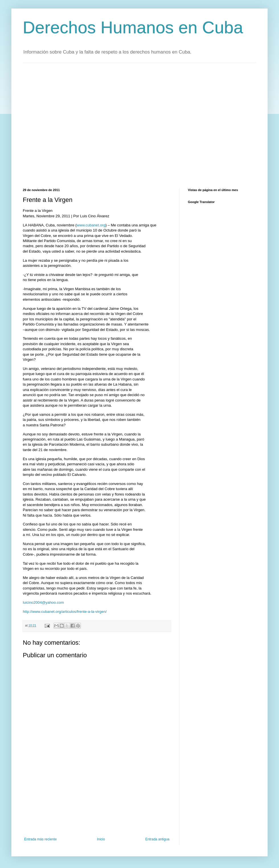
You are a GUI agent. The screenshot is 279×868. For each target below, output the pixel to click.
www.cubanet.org (91, 225)
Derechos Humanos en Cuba (133, 27)
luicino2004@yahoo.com (43, 602)
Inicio (101, 839)
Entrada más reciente (40, 839)
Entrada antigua (157, 839)
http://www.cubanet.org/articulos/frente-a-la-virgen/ (65, 612)
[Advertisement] (53, 125)
